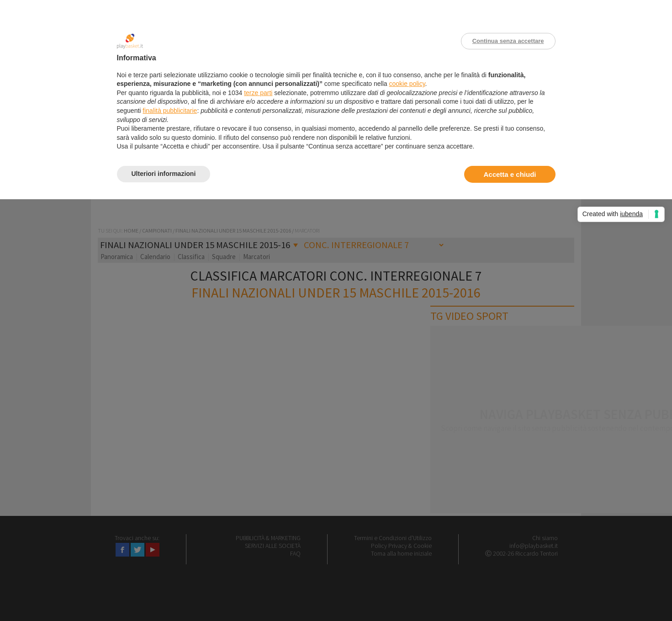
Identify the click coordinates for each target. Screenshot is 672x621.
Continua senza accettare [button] (508, 41)
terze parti (258, 93)
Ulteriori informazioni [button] (164, 174)
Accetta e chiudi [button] (510, 174)
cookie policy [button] (407, 84)
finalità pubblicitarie (170, 111)
